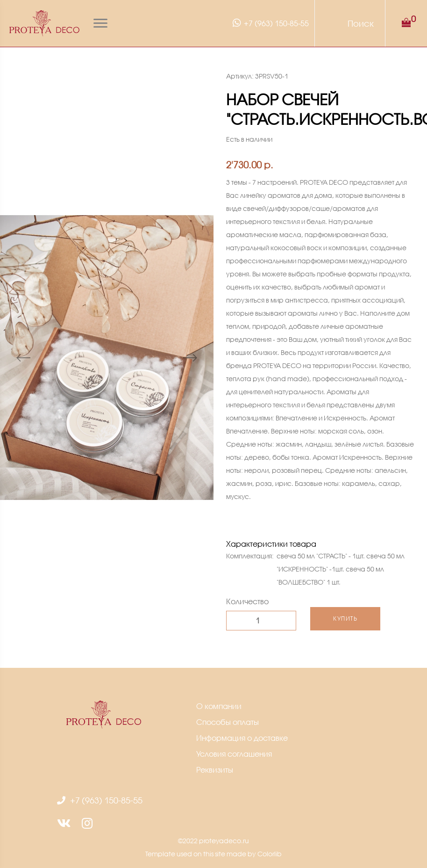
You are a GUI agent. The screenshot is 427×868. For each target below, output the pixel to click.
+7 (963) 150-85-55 (269, 23)
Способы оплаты (228, 722)
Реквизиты (215, 770)
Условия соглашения (234, 754)
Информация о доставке (242, 738)
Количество (247, 601)
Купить (345, 618)
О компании (219, 706)
